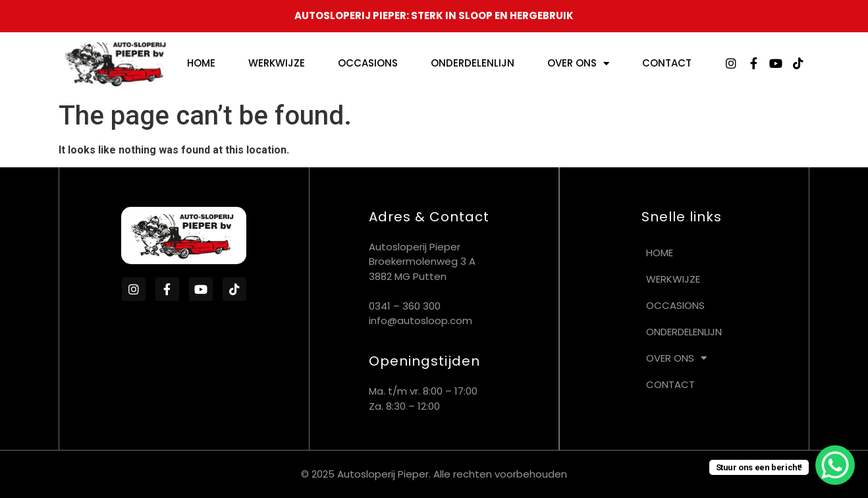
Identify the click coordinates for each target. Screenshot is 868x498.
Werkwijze (277, 63)
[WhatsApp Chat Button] (835, 465)
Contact (667, 63)
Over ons (578, 64)
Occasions (368, 63)
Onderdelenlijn (473, 63)
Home (201, 63)
